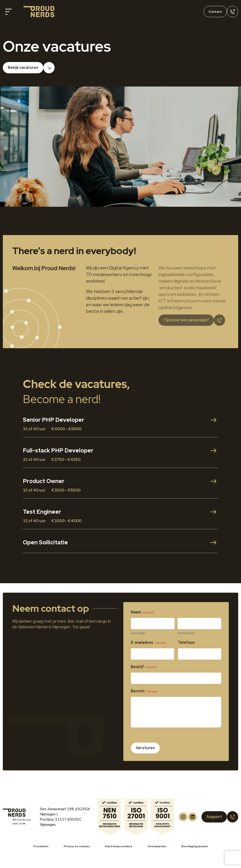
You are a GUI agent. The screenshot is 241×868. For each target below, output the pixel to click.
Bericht (144, 691)
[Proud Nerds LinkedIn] (193, 817)
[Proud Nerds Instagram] (183, 817)
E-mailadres (149, 643)
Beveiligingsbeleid (195, 846)
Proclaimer (41, 846)
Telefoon (186, 643)
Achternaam (186, 633)
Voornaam (138, 633)
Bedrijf (144, 667)
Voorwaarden (157, 846)
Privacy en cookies (77, 846)
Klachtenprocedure (119, 846)
